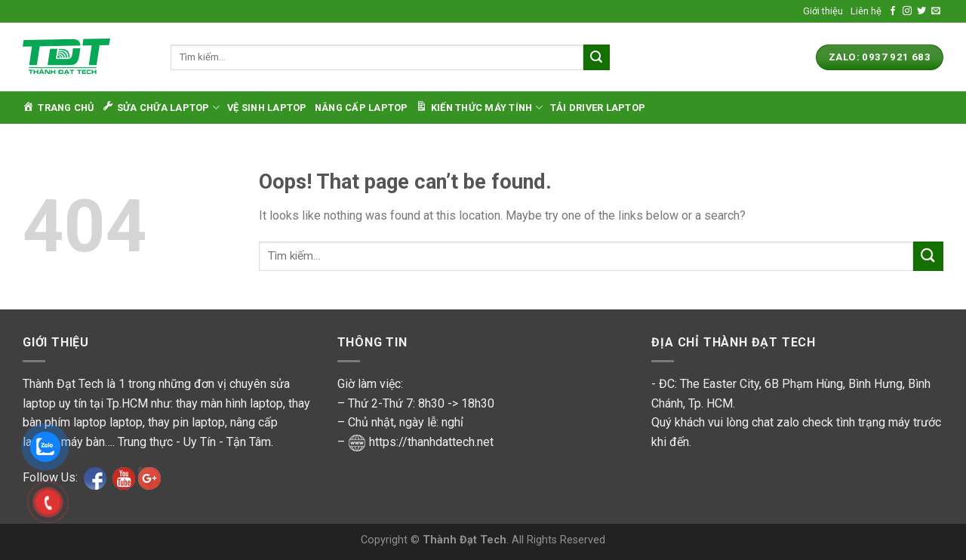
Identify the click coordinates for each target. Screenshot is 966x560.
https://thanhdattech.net (431, 442)
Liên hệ (866, 11)
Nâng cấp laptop (361, 108)
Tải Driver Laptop (598, 108)
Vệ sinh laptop (267, 108)
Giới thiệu (823, 11)
